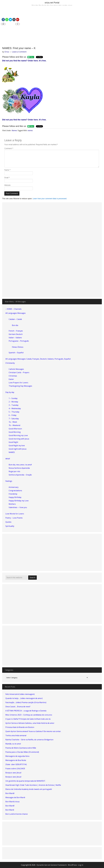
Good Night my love (17, 446)
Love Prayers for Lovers (18, 383)
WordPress (72, 865)
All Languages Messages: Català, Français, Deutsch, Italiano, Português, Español (38, 359)
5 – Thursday (14, 412)
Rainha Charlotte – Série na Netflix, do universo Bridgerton (29, 740)
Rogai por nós (14, 471)
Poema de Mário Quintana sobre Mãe (21, 748)
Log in (81, 865)
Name (7, 170)
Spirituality (10, 526)
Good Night (13, 442)
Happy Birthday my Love (19, 501)
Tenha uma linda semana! (16, 735)
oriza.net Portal (52, 3)
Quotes (8, 522)
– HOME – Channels (13, 309)
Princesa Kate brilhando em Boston (20, 727)
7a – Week (13, 422)
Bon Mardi (10, 810)
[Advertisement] (52, 26)
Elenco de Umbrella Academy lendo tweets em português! (29, 789)
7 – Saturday (14, 419)
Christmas (13, 376)
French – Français (16, 331)
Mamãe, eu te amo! (13, 744)
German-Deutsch (16, 334)
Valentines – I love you (18, 507)
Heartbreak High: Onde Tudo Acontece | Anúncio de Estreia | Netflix (33, 785)
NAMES (12, 452)
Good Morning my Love (18, 435)
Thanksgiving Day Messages (20, 386)
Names (14, 130)
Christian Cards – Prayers (19, 372)
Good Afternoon (15, 429)
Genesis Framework (59, 865)
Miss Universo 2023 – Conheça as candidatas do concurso (29, 715)
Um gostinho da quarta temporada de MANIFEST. (25, 781)
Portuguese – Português (19, 341)
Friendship (13, 494)
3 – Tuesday (14, 405)
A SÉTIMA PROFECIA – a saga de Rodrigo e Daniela (26, 711)
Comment (9, 148)
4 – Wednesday (15, 408)
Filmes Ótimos (18, 347)
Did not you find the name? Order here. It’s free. (24, 61)
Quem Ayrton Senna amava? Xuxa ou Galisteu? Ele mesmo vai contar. (33, 731)
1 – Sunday (13, 398)
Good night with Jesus (18, 449)
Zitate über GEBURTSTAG (16, 764)
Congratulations (15, 491)
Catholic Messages (16, 369)
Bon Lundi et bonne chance (17, 814)
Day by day (10, 392)
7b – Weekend (14, 425)
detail (8, 459)
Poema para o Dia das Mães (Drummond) (22, 752)
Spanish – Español (16, 353)
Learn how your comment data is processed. (50, 199)
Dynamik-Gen (42, 865)
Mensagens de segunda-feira (17, 756)
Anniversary (14, 487)
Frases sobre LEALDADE (15, 769)
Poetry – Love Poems (14, 518)
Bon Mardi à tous (12, 802)
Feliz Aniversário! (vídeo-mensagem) (20, 694)
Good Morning (15, 432)
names (30, 130)
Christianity (10, 363)
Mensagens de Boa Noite (16, 760)
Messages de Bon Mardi (15, 797)
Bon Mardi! (10, 793)
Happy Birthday (15, 497)
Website (7, 185)
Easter (11, 379)
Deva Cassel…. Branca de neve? (18, 707)
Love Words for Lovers (15, 514)
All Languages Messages (16, 313)
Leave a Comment (19, 52)
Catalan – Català (15, 319)
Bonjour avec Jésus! (13, 773)
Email (7, 178)
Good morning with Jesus (19, 439)
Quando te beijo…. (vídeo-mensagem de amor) (24, 698)
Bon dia (15, 325)
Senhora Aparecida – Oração (20, 475)
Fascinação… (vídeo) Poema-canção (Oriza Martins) (26, 702)
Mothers (12, 504)
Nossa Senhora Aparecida (19, 468)
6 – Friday (13, 415)
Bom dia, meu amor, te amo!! (20, 465)
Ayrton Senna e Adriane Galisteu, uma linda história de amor (30, 723)
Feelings (9, 481)
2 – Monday (13, 402)
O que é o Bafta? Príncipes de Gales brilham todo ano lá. (28, 719)
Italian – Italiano (15, 338)
